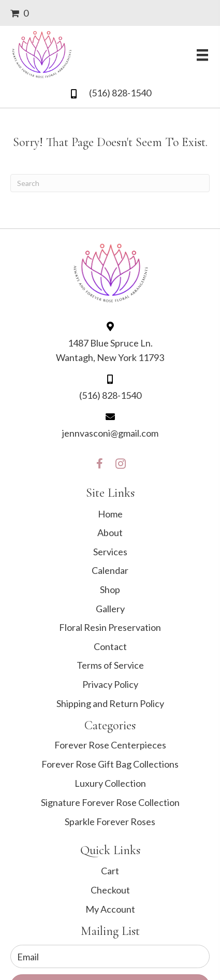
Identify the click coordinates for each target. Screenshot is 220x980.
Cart (110, 871)
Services (110, 552)
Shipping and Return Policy (110, 703)
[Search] (110, 183)
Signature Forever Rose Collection (110, 802)
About (110, 532)
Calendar (110, 570)
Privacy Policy (110, 684)
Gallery (110, 609)
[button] (100, 461)
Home (110, 514)
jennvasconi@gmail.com (110, 433)
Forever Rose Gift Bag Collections (110, 764)
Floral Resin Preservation (110, 627)
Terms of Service (110, 665)
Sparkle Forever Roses (110, 822)
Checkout (110, 890)
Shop (110, 589)
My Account (110, 909)
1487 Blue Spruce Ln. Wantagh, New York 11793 (110, 350)
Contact (110, 646)
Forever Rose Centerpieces (110, 745)
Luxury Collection (110, 783)
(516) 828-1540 (120, 93)
